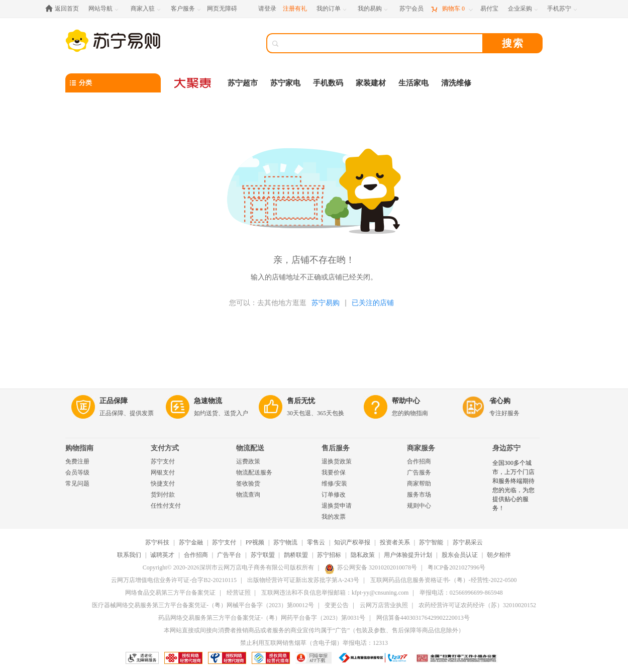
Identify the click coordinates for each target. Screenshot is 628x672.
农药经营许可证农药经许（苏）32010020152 (477, 605)
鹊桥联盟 (296, 555)
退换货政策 (337, 461)
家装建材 (371, 83)
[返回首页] (65, 9)
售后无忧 (301, 401)
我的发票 (334, 517)
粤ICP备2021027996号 (456, 567)
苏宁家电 (285, 83)
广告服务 (419, 472)
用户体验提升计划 (408, 555)
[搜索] (382, 43)
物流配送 (250, 448)
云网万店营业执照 (384, 605)
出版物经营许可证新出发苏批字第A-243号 (303, 580)
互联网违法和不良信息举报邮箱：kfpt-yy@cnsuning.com (335, 593)
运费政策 (248, 461)
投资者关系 (395, 542)
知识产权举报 (352, 542)
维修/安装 (334, 484)
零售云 (316, 542)
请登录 (267, 9)
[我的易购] (374, 9)
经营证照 (239, 593)
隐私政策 (363, 555)
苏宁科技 (157, 542)
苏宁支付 (163, 461)
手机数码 (328, 83)
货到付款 (163, 495)
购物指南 (79, 448)
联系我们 (129, 555)
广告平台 (229, 555)
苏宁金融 (191, 542)
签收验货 (248, 484)
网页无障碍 (222, 9)
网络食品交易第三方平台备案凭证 (170, 593)
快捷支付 (163, 484)
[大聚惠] (193, 83)
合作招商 (419, 461)
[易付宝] (489, 9)
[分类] (113, 83)
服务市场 (419, 495)
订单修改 (334, 495)
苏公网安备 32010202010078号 (371, 567)
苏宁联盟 (263, 555)
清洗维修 (456, 83)
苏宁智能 (431, 542)
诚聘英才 (162, 555)
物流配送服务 (254, 472)
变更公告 (337, 605)
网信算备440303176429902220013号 (423, 618)
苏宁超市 (243, 83)
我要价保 (334, 472)
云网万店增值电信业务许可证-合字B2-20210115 (174, 580)
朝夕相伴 (499, 555)
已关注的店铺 (373, 303)
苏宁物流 (285, 542)
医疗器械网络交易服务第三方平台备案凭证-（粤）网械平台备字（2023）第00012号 (203, 605)
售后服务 (336, 448)
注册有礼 (295, 9)
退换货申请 (337, 506)
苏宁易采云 (468, 542)
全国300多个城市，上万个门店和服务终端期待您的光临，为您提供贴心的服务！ (513, 486)
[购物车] (452, 9)
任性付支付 (166, 506)
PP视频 (255, 542)
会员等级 (77, 472)
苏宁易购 (326, 303)
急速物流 (208, 401)
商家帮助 (419, 484)
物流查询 (248, 495)
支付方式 (165, 448)
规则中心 (419, 506)
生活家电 (413, 83)
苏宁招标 (329, 555)
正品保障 (114, 401)
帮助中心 (406, 401)
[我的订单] (332, 9)
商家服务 (421, 448)
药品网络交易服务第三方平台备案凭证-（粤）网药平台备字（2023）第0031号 (262, 618)
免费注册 (77, 461)
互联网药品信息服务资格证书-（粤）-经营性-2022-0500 (444, 580)
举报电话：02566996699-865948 (461, 593)
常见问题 (77, 484)
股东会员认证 (460, 555)
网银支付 (163, 472)
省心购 (500, 401)
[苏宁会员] (411, 9)
